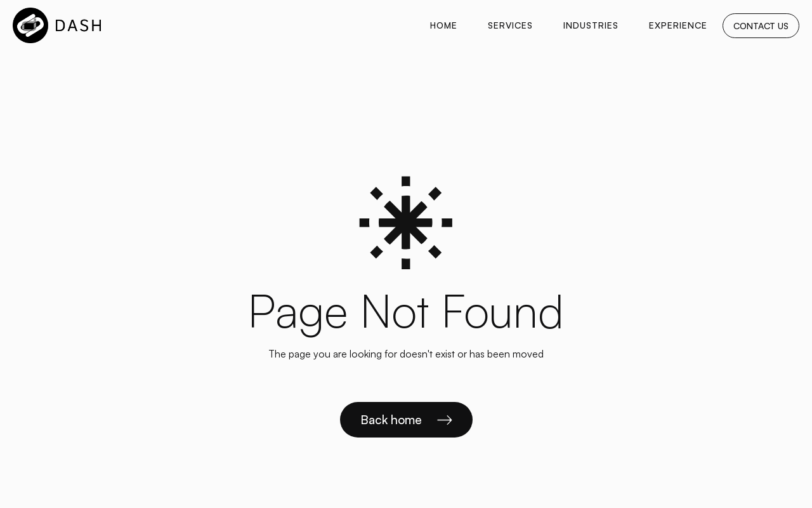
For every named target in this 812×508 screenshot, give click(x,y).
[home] (57, 25)
